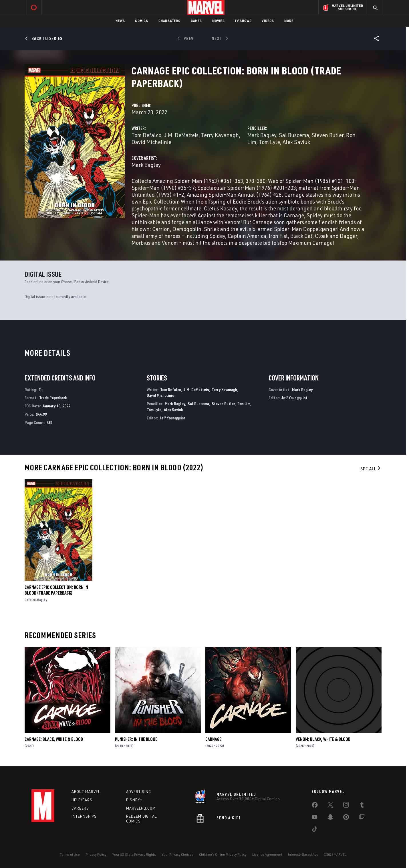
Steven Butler (328, 135)
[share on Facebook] (315, 806)
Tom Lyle (269, 142)
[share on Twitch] (362, 818)
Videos (268, 21)
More (289, 21)
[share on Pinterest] (346, 818)
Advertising (139, 792)
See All (371, 469)
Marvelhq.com (141, 808)
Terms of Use (70, 854)
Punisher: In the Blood (136, 739)
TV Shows (243, 21)
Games (196, 21)
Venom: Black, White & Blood (323, 739)
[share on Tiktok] (315, 830)
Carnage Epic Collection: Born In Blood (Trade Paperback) (56, 590)
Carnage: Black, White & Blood (54, 739)
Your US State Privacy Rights (134, 854)
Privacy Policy (96, 854)
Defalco (30, 600)
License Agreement (267, 854)
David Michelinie (151, 142)
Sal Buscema (294, 135)
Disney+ (134, 800)
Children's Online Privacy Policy (223, 854)
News (120, 21)
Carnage (213, 739)
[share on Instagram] (346, 806)
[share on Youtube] (315, 818)
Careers (80, 808)
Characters (169, 21)
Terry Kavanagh (220, 135)
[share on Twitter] (330, 806)
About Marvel (86, 792)
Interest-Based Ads (303, 854)
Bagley (42, 600)
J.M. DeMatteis (181, 135)
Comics (141, 21)
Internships (84, 816)
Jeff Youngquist (173, 418)
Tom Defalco (146, 135)
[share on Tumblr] (362, 806)
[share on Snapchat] (330, 818)
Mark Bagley (262, 135)
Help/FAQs (82, 800)
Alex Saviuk (296, 142)
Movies (218, 21)
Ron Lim (244, 404)
